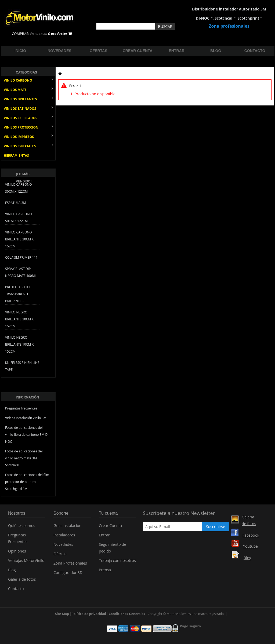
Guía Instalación (67, 527)
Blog (216, 51)
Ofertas (99, 51)
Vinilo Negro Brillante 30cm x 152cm (19, 319)
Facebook (251, 535)
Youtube (250, 546)
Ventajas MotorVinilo (26, 561)
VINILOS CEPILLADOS (28, 117)
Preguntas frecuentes (21, 408)
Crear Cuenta (110, 527)
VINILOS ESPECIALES (28, 146)
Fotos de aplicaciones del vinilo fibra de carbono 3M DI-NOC (27, 435)
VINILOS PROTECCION (28, 127)
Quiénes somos (22, 527)
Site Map (62, 606)
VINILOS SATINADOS (28, 108)
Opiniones (17, 552)
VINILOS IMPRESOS (28, 136)
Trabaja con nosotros (117, 561)
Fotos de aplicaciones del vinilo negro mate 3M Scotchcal (24, 458)
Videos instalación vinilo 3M (26, 418)
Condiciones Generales (127, 606)
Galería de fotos (22, 580)
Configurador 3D (68, 574)
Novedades (59, 51)
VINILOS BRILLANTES (28, 99)
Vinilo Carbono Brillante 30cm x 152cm (19, 239)
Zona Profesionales (70, 564)
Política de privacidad (89, 606)
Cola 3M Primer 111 (21, 257)
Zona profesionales (229, 26)
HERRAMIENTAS (16, 155)
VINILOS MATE (28, 89)
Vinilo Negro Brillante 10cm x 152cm (19, 344)
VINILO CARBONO (28, 80)
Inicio (20, 51)
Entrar (177, 51)
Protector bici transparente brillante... (18, 294)
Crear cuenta (138, 51)
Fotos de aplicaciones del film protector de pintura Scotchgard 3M (27, 482)
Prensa (105, 571)
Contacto (255, 51)
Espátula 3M (16, 203)
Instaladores (64, 536)
